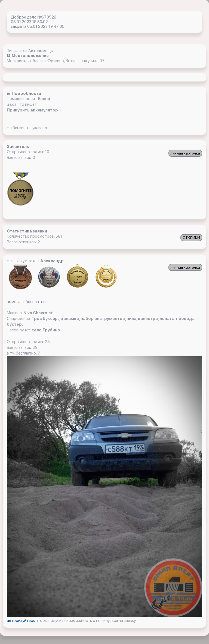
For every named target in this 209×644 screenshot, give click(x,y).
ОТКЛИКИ (191, 238)
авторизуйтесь (21, 621)
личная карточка (185, 153)
